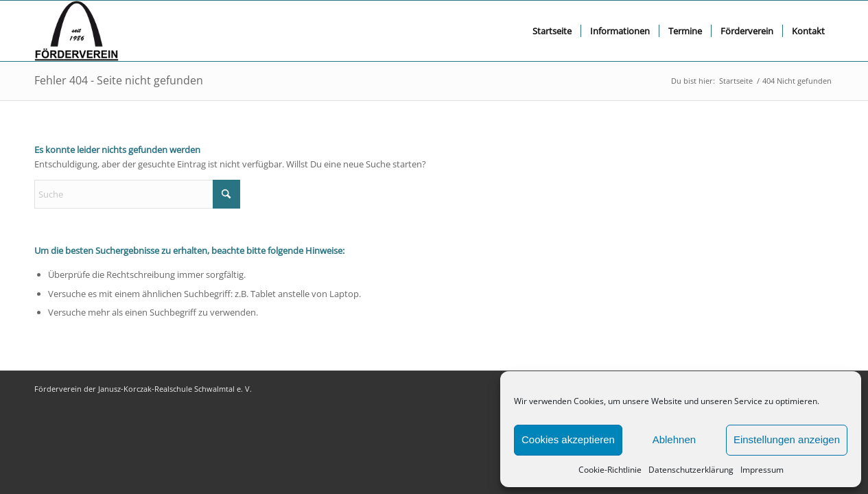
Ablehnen (674, 439)
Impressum (762, 470)
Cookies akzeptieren (568, 439)
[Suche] (137, 194)
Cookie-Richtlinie (610, 470)
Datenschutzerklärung (691, 470)
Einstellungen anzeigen (787, 439)
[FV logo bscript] (77, 31)
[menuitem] (552, 31)
